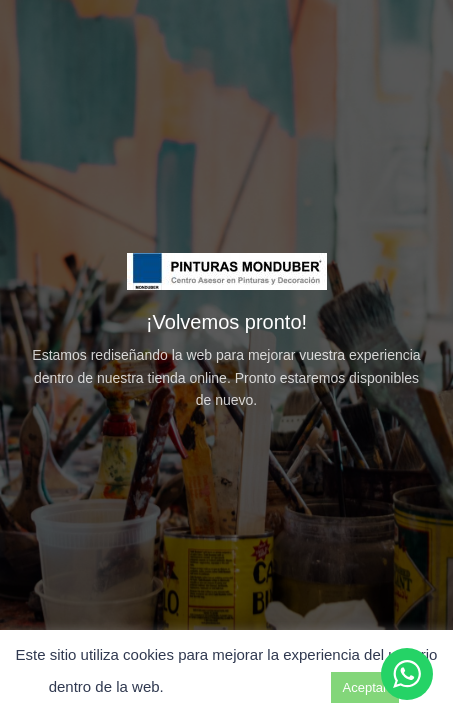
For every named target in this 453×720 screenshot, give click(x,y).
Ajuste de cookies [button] (247, 686)
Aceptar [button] (365, 687)
